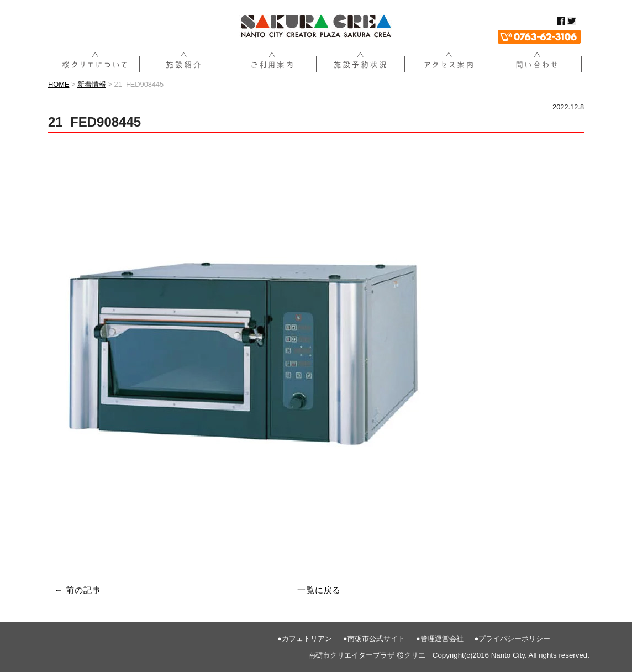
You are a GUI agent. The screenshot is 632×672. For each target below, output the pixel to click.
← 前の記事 (78, 590)
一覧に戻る (319, 590)
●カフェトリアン (305, 639)
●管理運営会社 (440, 639)
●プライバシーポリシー (513, 639)
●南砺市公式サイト (374, 639)
